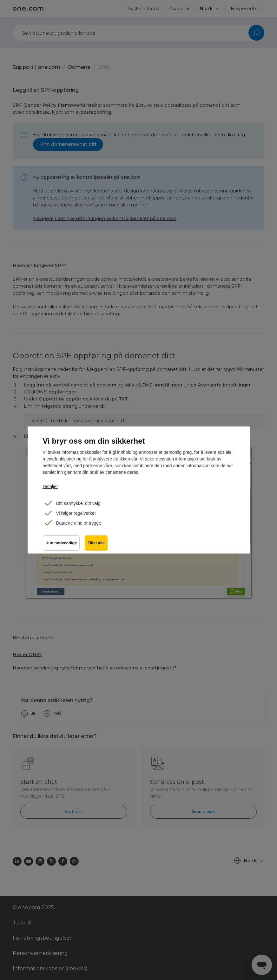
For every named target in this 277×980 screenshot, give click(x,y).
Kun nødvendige (61, 543)
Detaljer (50, 487)
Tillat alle (96, 543)
